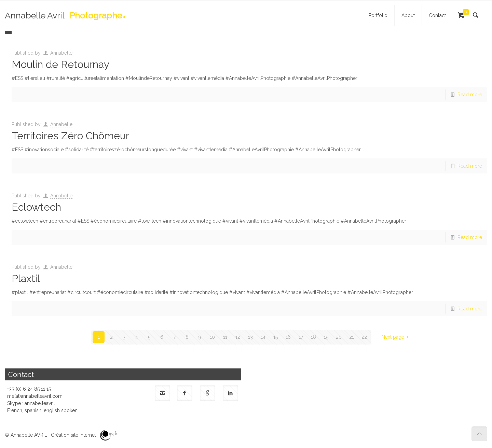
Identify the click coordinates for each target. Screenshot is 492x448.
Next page (396, 337)
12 (238, 337)
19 (326, 337)
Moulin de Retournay (60, 64)
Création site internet (73, 435)
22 (364, 337)
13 (250, 337)
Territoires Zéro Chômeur (70, 136)
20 (339, 337)
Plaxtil (26, 278)
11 (225, 337)
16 (288, 337)
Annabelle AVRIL (29, 435)
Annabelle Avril (63, 17)
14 (263, 337)
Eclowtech (36, 207)
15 (276, 337)
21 (352, 337)
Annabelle (61, 53)
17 (301, 337)
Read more (470, 95)
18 (313, 337)
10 (212, 337)
